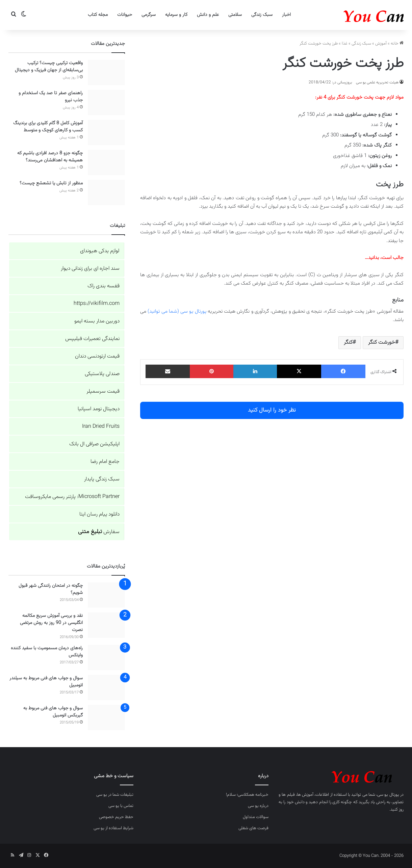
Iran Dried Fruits (101, 427)
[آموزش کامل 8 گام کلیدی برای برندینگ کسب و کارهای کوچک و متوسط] (106, 133)
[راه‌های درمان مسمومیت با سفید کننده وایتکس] (106, 657)
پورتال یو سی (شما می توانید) (177, 311)
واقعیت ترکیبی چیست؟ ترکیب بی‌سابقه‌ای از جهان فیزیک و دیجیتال (49, 67)
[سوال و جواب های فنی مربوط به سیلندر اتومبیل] (106, 688)
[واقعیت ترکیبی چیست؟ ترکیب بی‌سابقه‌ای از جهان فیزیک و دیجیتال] (106, 72)
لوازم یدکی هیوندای (100, 251)
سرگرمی (149, 15)
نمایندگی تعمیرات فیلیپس (92, 339)
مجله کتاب (98, 15)
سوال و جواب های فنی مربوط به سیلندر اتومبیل (46, 682)
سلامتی (235, 15)
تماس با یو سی (121, 806)
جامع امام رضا (105, 462)
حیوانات (125, 15)
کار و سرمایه (176, 15)
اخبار (286, 15)
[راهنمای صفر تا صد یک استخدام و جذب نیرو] (106, 102)
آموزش (381, 44)
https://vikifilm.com (97, 304)
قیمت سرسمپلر (103, 391)
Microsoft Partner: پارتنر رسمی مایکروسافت (72, 497)
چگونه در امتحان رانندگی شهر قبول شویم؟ (51, 589)
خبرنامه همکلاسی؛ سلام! (247, 795)
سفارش (99, 532)
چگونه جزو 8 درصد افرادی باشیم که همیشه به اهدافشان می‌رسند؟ (50, 157)
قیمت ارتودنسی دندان (97, 356)
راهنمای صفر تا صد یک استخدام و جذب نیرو (51, 97)
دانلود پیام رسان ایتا (99, 514)
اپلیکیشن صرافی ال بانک (94, 444)
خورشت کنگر (382, 343)
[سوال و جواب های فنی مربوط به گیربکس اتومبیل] (106, 718)
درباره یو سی (258, 806)
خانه (397, 44)
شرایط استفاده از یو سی (113, 828)
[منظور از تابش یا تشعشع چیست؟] (106, 193)
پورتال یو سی (388, 795)
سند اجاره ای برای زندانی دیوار (90, 269)
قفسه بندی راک (104, 286)
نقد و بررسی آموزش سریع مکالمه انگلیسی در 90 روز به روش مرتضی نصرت (51, 623)
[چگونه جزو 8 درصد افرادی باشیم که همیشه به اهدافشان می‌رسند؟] (106, 163)
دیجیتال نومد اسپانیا (99, 409)
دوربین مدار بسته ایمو (97, 321)
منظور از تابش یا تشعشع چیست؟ (51, 183)
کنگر (348, 343)
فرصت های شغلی (253, 828)
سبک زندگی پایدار (102, 479)
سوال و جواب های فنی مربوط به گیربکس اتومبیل (53, 712)
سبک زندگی (262, 15)
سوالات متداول (256, 817)
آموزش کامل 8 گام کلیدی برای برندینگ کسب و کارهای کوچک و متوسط (48, 127)
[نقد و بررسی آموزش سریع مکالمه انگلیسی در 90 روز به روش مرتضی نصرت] (106, 625)
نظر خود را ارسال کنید (272, 410)
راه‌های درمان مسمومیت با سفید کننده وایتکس (47, 652)
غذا (345, 44)
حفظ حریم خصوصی (116, 817)
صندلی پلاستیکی (102, 374)
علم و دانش (208, 15)
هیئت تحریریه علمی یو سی (377, 82)
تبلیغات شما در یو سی (115, 795)
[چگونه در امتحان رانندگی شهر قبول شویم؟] (106, 595)
